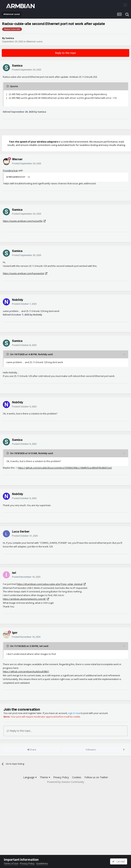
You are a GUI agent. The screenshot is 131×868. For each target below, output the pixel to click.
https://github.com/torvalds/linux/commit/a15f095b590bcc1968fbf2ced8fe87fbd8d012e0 (65, 468)
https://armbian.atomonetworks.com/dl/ (24, 599)
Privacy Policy (61, 777)
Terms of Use (11, 863)
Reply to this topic (66, 53)
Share (32, 750)
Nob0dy (18, 300)
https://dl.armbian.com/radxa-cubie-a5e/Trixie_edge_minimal (50, 584)
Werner (17, 159)
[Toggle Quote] (8, 86)
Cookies (77, 777)
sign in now (74, 713)
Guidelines (42, 863)
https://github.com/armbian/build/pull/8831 (26, 671)
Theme (45, 777)
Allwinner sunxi (34, 41)
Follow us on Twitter (96, 777)
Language (30, 777)
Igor (15, 633)
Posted (27, 70)
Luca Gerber (21, 531)
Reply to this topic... (19, 731)
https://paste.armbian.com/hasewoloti (23, 273)
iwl (14, 573)
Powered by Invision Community (66, 782)
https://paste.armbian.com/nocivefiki (23, 221)
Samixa (10, 38)
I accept (119, 861)
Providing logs (10, 170)
